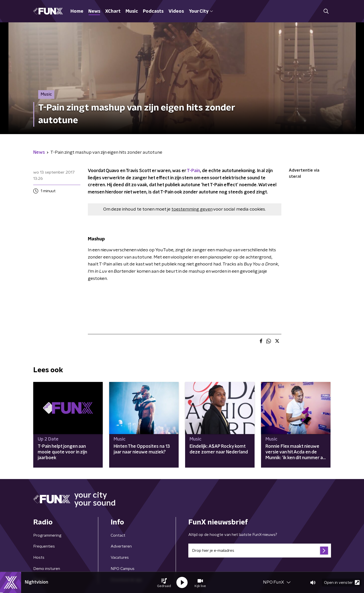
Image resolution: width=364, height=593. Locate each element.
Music (132, 11)
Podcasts (153, 11)
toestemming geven (192, 209)
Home (77, 11)
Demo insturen (47, 569)
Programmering (47, 535)
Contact (118, 535)
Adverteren (121, 546)
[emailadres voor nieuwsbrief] (260, 551)
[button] (164, 583)
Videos (176, 11)
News (94, 11)
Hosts (39, 557)
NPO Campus (123, 569)
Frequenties (44, 546)
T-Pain (193, 171)
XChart (113, 11)
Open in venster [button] (342, 582)
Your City (201, 11)
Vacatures (120, 557)
